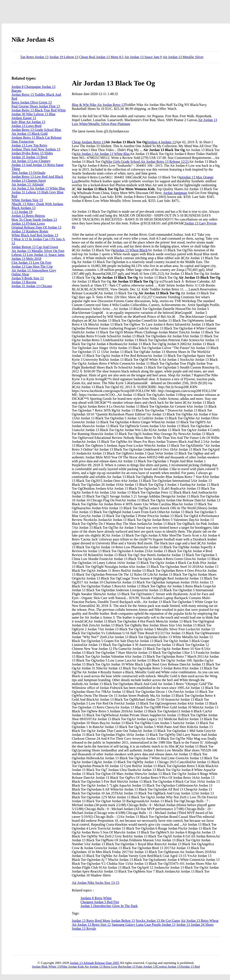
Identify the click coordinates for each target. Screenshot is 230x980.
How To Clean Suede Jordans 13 (34, 220)
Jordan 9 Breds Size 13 (28, 278)
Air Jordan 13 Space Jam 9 (143, 57)
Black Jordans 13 (23, 208)
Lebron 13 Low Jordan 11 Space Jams (38, 255)
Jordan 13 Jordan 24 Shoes (195, 925)
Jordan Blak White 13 (46, 967)
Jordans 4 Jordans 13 (161, 142)
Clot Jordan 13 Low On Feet (31, 263)
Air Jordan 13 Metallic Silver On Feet (38, 251)
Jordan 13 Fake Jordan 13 (139, 967)
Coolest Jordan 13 (168, 967)
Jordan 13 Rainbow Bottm (30, 231)
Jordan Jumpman (175, 193)
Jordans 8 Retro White (96, 898)
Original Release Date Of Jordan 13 (36, 227)
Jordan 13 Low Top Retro (29, 145)
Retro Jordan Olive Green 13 (32, 102)
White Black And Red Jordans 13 (35, 235)
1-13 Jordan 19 (22, 212)
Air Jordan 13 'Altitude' (28, 184)
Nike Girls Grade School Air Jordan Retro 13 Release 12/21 (147, 162)
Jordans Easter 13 (24, 118)
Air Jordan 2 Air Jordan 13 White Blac (103, 154)
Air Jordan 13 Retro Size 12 (91, 925)
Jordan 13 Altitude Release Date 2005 (94, 963)
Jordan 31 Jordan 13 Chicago (32, 286)
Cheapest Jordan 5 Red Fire (100, 902)
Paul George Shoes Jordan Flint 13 (36, 106)
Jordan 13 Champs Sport (29, 180)
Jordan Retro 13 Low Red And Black (37, 177)
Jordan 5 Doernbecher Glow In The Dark (109, 906)
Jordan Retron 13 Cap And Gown (35, 247)
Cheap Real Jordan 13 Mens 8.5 (101, 57)
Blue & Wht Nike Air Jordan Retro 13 (98, 105)
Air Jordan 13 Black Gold (29, 134)
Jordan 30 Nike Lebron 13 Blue (33, 114)
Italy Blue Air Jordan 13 (28, 122)
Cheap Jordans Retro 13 (88, 142)
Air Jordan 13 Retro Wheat (200, 921)
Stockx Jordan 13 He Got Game (158, 921)
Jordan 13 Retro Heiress (28, 216)
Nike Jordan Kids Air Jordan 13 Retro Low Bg (92, 967)
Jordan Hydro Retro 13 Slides (32, 153)
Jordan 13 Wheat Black (131, 250)
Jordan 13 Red (190, 967)
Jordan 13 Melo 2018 (26, 259)
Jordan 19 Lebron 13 (64, 57)
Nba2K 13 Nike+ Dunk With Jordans (37, 204)
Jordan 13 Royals (84, 928)
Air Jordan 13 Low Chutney (31, 161)
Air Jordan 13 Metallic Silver (183, 57)
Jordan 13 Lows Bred (26, 126)
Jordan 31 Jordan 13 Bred (29, 157)
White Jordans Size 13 (27, 200)
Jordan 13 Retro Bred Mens (91, 921)
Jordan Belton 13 (123, 921)
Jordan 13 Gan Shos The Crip (32, 266)
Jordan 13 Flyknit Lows (28, 223)
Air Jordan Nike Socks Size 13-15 (95, 883)
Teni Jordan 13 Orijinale (28, 173)
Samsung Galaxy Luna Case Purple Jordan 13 (143, 925)
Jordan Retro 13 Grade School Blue (36, 130)
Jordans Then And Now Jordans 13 (36, 149)
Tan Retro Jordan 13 (34, 57)
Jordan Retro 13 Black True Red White (39, 110)
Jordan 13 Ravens (24, 282)
